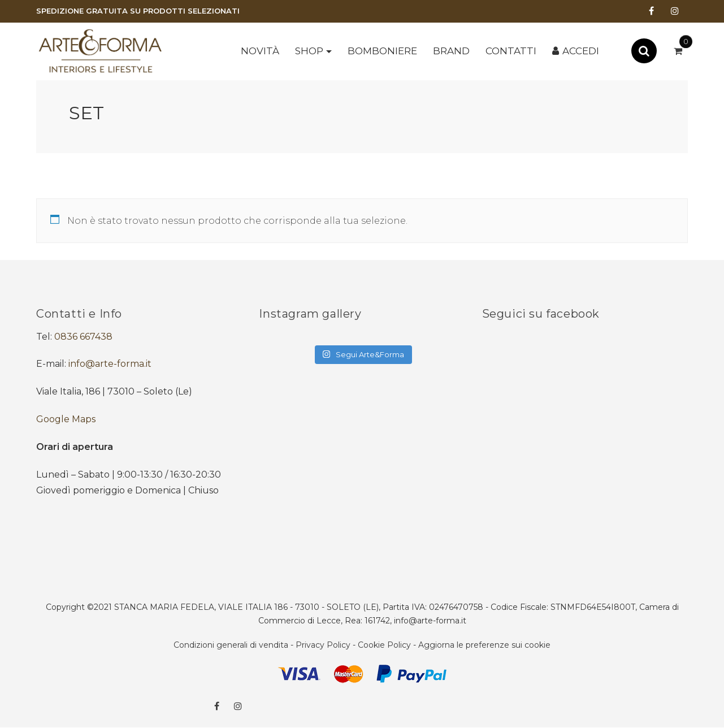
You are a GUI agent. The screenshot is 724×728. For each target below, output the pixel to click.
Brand (451, 51)
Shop (309, 51)
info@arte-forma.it (110, 364)
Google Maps (66, 419)
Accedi (581, 51)
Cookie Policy (384, 645)
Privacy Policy (323, 645)
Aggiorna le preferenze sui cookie (484, 645)
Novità (260, 51)
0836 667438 (83, 337)
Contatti (511, 51)
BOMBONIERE (382, 51)
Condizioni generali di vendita (231, 645)
